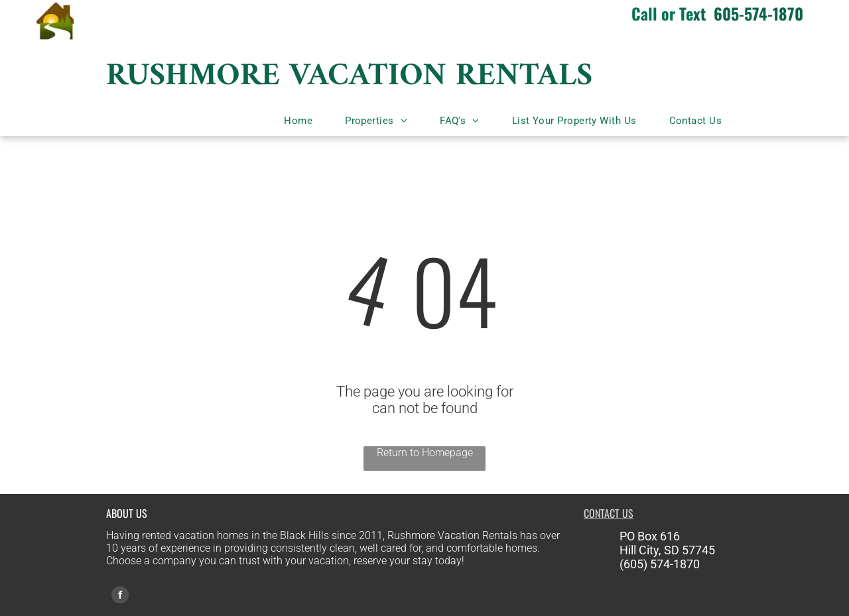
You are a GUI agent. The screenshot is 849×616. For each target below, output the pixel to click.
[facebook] (120, 596)
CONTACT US (609, 513)
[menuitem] (303, 121)
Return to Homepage (425, 453)
